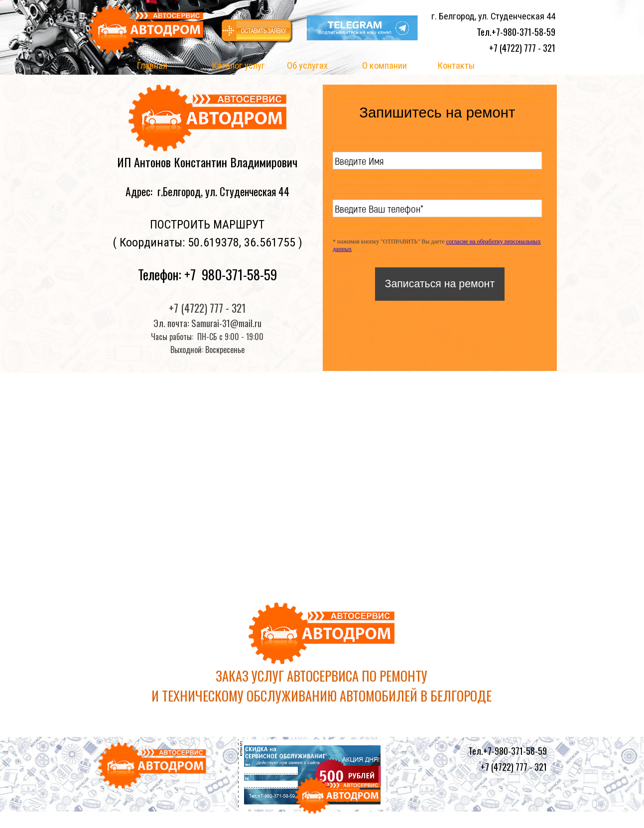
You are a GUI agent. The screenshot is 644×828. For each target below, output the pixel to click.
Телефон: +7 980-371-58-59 (207, 274)
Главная (152, 66)
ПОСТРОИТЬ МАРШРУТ (207, 225)
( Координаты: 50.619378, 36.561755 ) (207, 242)
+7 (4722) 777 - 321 (522, 48)
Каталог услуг (238, 66)
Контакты (456, 66)
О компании (385, 66)
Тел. (516, 32)
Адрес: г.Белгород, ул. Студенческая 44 (207, 191)
